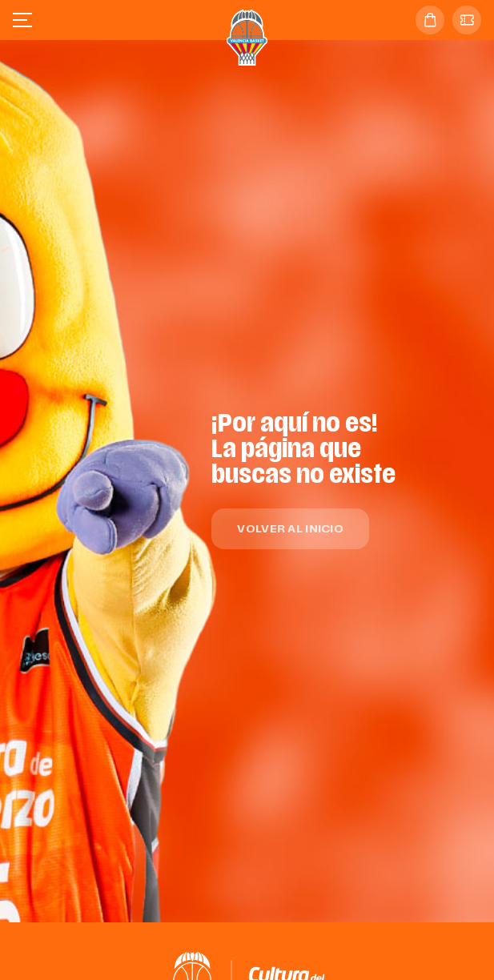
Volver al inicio (290, 530)
